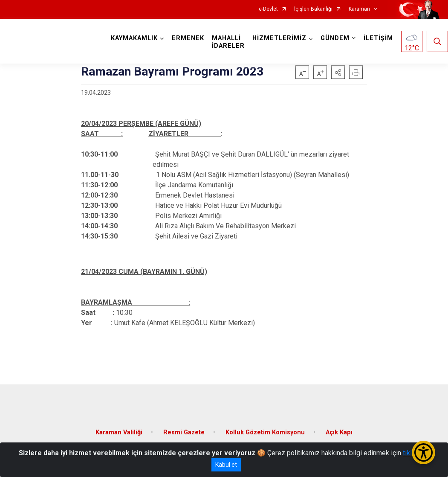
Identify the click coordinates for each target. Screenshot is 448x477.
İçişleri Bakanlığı (313, 9)
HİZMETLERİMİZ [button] (279, 38)
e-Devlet (268, 9)
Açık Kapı (339, 432)
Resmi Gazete (184, 432)
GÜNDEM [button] (335, 38)
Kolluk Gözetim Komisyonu (265, 432)
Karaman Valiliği (119, 432)
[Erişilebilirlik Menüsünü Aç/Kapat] (423, 452)
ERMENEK (188, 38)
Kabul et (226, 465)
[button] (338, 72)
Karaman (359, 9)
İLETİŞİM (378, 38)
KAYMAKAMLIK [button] (134, 38)
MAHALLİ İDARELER (228, 42)
